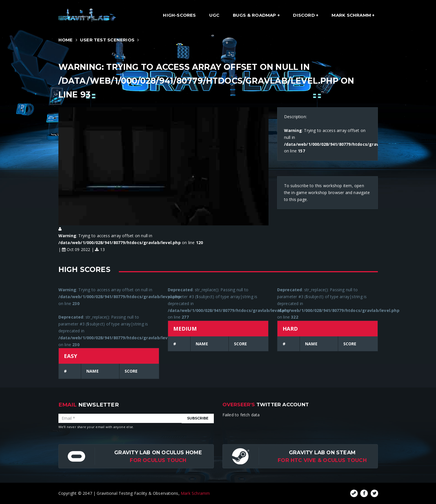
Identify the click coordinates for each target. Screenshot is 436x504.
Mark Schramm (352, 15)
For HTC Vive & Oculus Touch (322, 460)
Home (66, 40)
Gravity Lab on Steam (322, 452)
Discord (304, 15)
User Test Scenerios (107, 40)
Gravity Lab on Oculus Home (158, 452)
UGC (214, 15)
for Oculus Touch (158, 460)
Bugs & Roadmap (255, 15)
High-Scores (179, 15)
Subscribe (198, 418)
